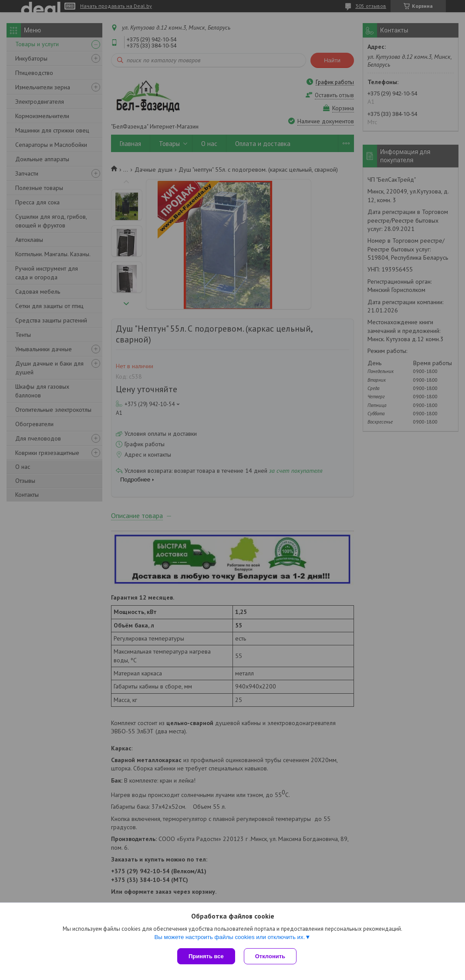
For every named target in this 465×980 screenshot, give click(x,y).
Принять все (206, 956)
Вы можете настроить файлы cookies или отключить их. (229, 937)
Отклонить (270, 956)
